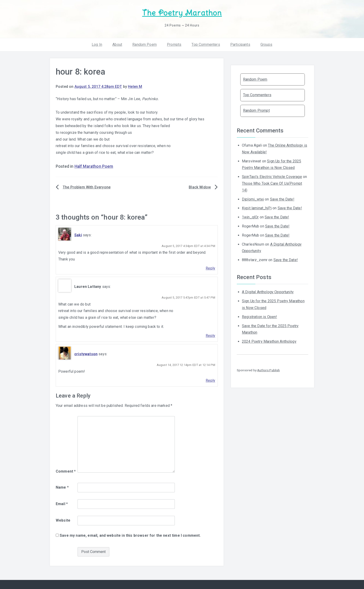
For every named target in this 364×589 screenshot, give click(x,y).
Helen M (135, 86)
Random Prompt (256, 110)
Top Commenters (206, 44)
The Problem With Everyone (87, 187)
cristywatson (86, 354)
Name (62, 487)
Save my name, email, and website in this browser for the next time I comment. (130, 535)
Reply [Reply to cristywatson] (210, 380)
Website (63, 520)
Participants (240, 44)
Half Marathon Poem (94, 166)
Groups (266, 44)
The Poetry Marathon (182, 13)
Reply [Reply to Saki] (210, 268)
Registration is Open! (259, 317)
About (117, 44)
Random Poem (145, 44)
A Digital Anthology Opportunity (268, 292)
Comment (66, 471)
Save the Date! (282, 199)
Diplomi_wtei (253, 199)
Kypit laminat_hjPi (257, 208)
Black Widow (200, 187)
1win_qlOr (250, 217)
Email (62, 504)
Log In (97, 44)
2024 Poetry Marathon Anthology (269, 341)
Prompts (174, 44)
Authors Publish (268, 370)
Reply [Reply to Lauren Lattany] (210, 335)
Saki (78, 235)
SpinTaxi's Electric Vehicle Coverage (272, 176)
